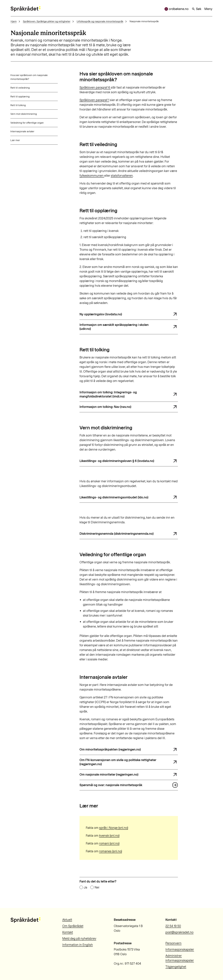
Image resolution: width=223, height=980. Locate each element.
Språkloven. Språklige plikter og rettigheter (47, 21)
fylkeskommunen (92, 176)
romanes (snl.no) (111, 851)
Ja (85, 887)
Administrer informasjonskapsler (180, 958)
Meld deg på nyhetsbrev (79, 939)
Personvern (173, 943)
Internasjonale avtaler (22, 131)
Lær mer (15, 140)
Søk (196, 9)
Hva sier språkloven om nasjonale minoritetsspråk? (29, 77)
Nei (97, 887)
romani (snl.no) (109, 843)
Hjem (14, 21)
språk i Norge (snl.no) (114, 828)
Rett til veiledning (20, 88)
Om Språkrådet (73, 926)
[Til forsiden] (26, 9)
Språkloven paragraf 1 (94, 100)
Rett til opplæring (20, 96)
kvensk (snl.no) (109, 836)
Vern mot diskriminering (24, 114)
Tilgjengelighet (176, 967)
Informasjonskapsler (180, 949)
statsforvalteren (122, 176)
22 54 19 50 (173, 926)
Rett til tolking (18, 105)
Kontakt (68, 932)
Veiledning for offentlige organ (27, 123)
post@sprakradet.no (179, 932)
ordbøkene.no (177, 9)
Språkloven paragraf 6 (95, 87)
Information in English (78, 945)
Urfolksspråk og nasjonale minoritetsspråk (100, 21)
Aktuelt (67, 920)
